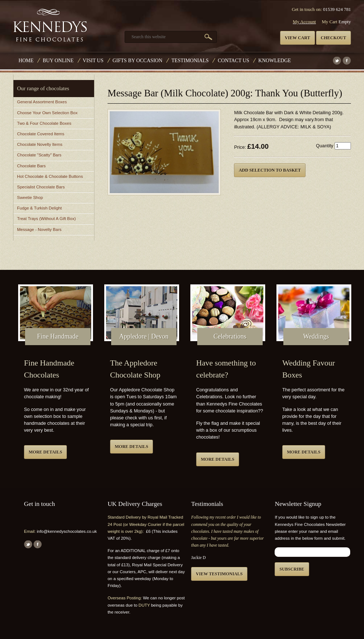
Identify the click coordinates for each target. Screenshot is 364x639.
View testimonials (219, 574)
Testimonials (190, 60)
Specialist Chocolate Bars (41, 187)
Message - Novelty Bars (39, 229)
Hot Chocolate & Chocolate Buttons (50, 176)
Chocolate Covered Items (41, 134)
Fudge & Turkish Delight (39, 208)
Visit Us (93, 60)
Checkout (333, 38)
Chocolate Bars (31, 166)
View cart (298, 38)
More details (45, 452)
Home (26, 60)
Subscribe (292, 569)
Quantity (325, 146)
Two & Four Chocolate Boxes (44, 123)
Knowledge (275, 60)
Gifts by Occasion (137, 60)
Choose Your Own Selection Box (47, 113)
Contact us (233, 60)
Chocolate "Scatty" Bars (39, 155)
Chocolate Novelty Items (40, 144)
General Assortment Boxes (42, 102)
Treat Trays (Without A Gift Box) (46, 219)
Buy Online (58, 60)
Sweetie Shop (30, 197)
